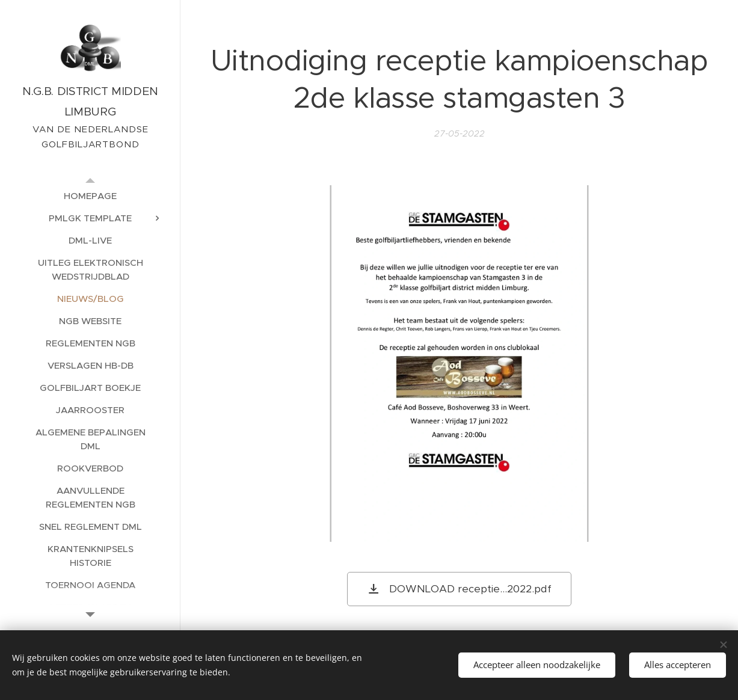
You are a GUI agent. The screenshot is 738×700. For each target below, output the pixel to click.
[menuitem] (90, 196)
